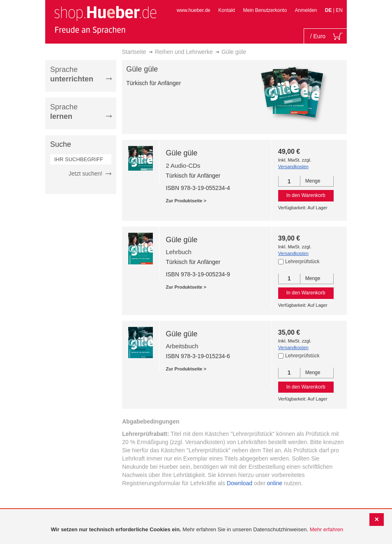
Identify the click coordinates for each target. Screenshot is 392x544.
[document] (197, 530)
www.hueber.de (194, 10)
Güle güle (181, 153)
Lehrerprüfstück (302, 262)
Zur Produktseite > (186, 201)
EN (339, 10)
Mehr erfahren (327, 529)
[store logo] (105, 20)
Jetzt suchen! (86, 174)
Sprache (72, 74)
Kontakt (227, 10)
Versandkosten (293, 167)
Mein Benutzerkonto (265, 10)
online (275, 483)
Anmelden (306, 10)
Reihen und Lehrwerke (184, 52)
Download (240, 483)
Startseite (134, 52)
